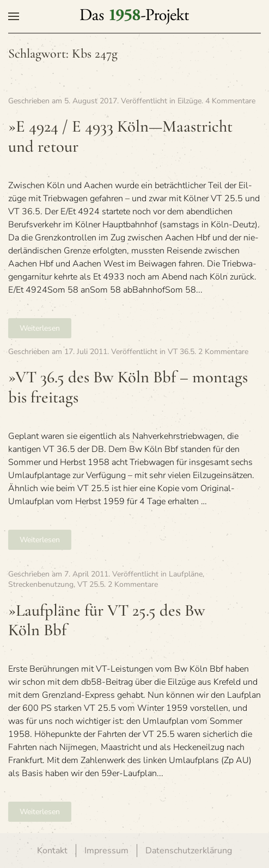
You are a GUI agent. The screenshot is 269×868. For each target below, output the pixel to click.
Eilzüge (189, 101)
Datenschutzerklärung (189, 851)
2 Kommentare (223, 352)
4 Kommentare (230, 101)
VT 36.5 (181, 352)
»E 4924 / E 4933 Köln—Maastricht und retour (120, 137)
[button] (14, 16)
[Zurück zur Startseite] (134, 16)
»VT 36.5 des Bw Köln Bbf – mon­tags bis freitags (128, 387)
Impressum (106, 851)
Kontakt (52, 851)
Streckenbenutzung (41, 584)
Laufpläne (186, 574)
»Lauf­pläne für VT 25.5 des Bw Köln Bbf (107, 621)
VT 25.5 (91, 584)
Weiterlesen (40, 328)
